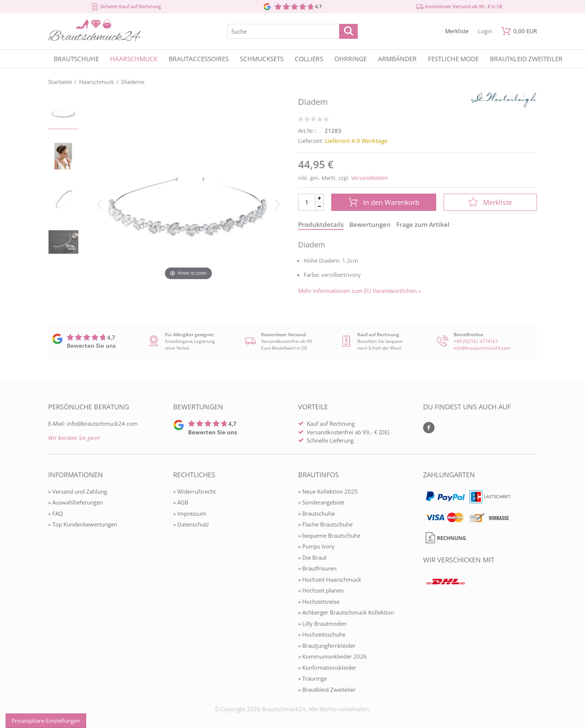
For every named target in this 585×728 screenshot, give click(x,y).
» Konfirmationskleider (327, 668)
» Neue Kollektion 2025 (328, 491)
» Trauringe (312, 678)
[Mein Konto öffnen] (485, 31)
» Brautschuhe (316, 513)
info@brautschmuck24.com (482, 348)
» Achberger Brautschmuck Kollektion (346, 612)
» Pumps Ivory (316, 546)
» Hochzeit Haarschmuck (330, 579)
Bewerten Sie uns (91, 346)
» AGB (181, 502)
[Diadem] (188, 204)
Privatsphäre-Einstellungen (46, 721)
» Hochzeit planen (321, 590)
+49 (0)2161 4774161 (476, 341)
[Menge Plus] (320, 198)
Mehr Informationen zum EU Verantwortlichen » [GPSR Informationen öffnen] (359, 291)
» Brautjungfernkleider (327, 646)
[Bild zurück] (99, 204)
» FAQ (56, 513)
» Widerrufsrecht (194, 491)
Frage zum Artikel (423, 224)
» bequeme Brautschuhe (329, 535)
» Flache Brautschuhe (325, 524)
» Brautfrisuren (317, 568)
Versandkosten (370, 178)
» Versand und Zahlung (78, 491)
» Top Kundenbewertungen (83, 524)
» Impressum (190, 513)
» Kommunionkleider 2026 (332, 656)
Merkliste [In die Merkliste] (490, 202)
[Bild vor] (278, 204)
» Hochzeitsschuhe (322, 634)
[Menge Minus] (320, 207)
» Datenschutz (191, 524)
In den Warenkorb (384, 202)
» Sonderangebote (321, 502)
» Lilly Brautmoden (322, 624)
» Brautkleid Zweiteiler (327, 690)
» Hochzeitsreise (319, 602)
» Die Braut (312, 557)
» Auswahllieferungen (76, 502)
